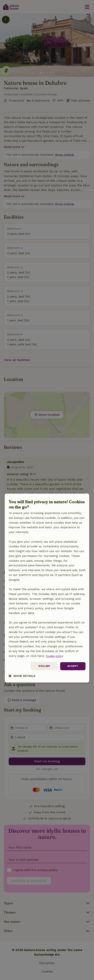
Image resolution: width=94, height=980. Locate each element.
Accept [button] (72, 666)
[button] (22, 676)
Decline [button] (43, 666)
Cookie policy (55, 656)
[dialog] (47, 588)
